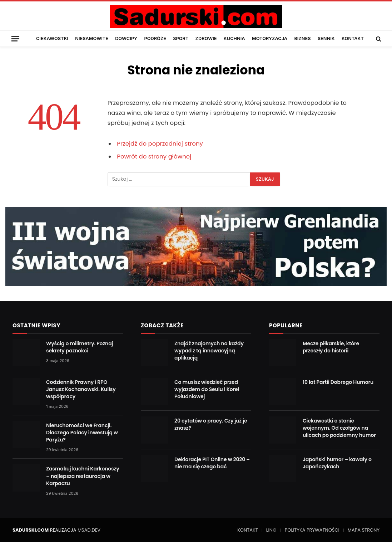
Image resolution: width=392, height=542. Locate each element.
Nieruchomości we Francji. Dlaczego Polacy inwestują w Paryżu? (82, 433)
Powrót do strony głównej (154, 157)
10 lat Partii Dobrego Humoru (338, 382)
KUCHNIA (234, 38)
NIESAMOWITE (92, 38)
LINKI (271, 530)
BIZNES (302, 38)
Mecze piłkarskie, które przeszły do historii (331, 347)
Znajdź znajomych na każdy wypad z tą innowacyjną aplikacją (209, 351)
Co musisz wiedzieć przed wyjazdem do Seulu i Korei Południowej (207, 389)
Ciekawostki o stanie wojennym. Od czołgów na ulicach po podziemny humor (339, 428)
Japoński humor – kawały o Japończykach (337, 463)
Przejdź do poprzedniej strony (160, 144)
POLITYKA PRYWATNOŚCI (312, 530)
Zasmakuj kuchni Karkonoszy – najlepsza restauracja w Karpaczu (83, 476)
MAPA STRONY (364, 530)
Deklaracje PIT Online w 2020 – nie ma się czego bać (212, 463)
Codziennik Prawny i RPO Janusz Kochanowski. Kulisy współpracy (81, 389)
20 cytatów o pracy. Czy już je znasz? (211, 424)
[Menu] (15, 38)
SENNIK (326, 38)
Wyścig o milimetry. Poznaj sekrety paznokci (80, 347)
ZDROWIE (206, 38)
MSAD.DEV (89, 530)
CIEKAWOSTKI (52, 38)
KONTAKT (353, 38)
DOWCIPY (126, 38)
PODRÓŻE (155, 38)
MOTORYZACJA (270, 38)
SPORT (181, 38)
